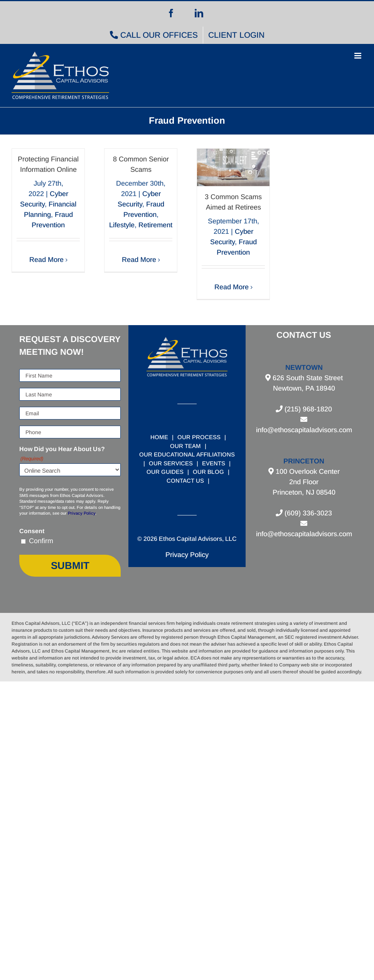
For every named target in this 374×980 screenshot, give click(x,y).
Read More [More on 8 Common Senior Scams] (139, 260)
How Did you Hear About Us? (62, 454)
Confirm (41, 541)
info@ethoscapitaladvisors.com (304, 430)
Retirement (155, 225)
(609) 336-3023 (307, 513)
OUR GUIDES (165, 472)
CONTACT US (185, 481)
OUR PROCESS (199, 437)
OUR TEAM (185, 446)
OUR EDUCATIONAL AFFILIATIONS (187, 454)
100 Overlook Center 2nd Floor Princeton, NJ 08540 (306, 482)
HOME (159, 437)
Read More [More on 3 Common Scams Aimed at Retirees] (232, 287)
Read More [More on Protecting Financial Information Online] (46, 260)
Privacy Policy (82, 513)
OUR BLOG (208, 472)
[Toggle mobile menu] (358, 56)
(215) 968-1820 (307, 409)
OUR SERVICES (171, 463)
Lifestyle (122, 225)
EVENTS (214, 463)
